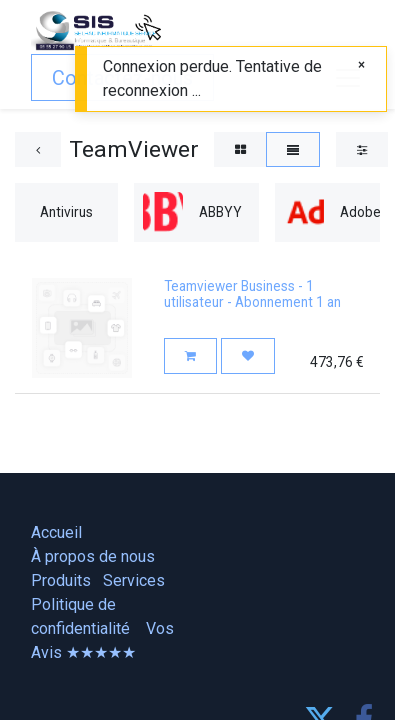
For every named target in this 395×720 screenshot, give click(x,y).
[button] (190, 355)
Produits (61, 580)
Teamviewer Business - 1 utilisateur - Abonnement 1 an (252, 294)
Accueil (56, 532)
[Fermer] (361, 64)
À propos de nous (93, 556)
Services (134, 580)
